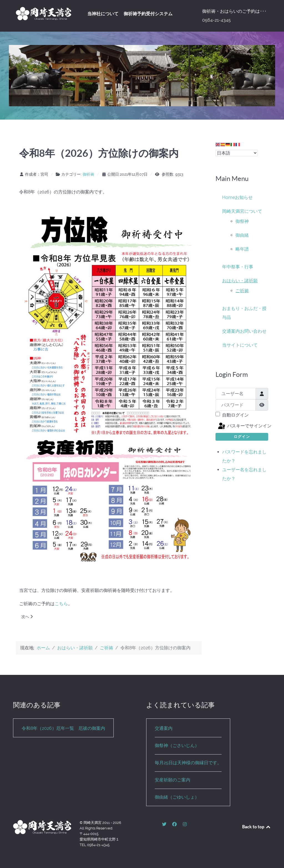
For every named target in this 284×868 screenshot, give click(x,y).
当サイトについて (240, 345)
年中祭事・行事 (238, 267)
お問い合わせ (253, 331)
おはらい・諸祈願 (240, 281)
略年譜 (242, 249)
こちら (61, 604)
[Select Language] (237, 153)
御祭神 (242, 221)
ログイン (242, 437)
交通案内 (231, 331)
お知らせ (244, 197)
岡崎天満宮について (242, 211)
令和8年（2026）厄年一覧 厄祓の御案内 (63, 728)
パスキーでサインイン (243, 426)
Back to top (257, 827)
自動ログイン (235, 415)
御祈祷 (88, 174)
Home (229, 197)
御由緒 (242, 235)
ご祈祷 (242, 291)
